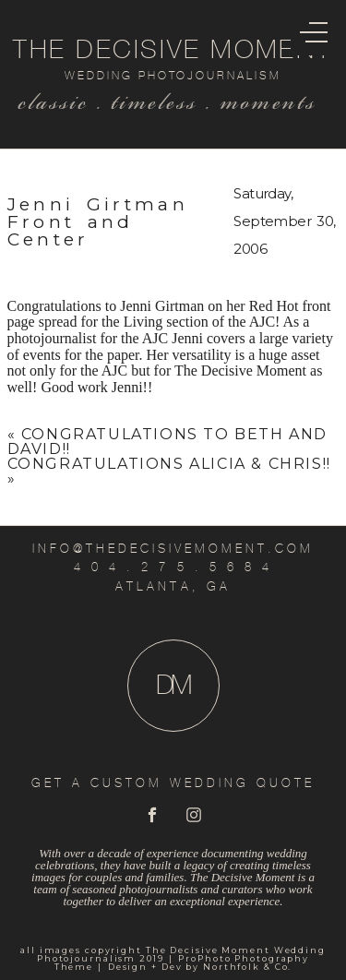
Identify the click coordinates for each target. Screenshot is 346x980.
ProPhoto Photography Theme (182, 962)
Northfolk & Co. (247, 967)
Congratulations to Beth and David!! (167, 442)
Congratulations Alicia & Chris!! (169, 464)
